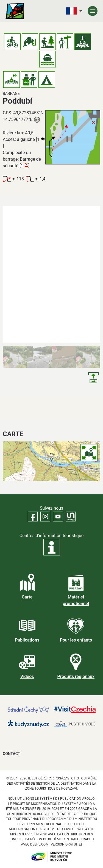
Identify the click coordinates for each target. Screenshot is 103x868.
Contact (11, 754)
